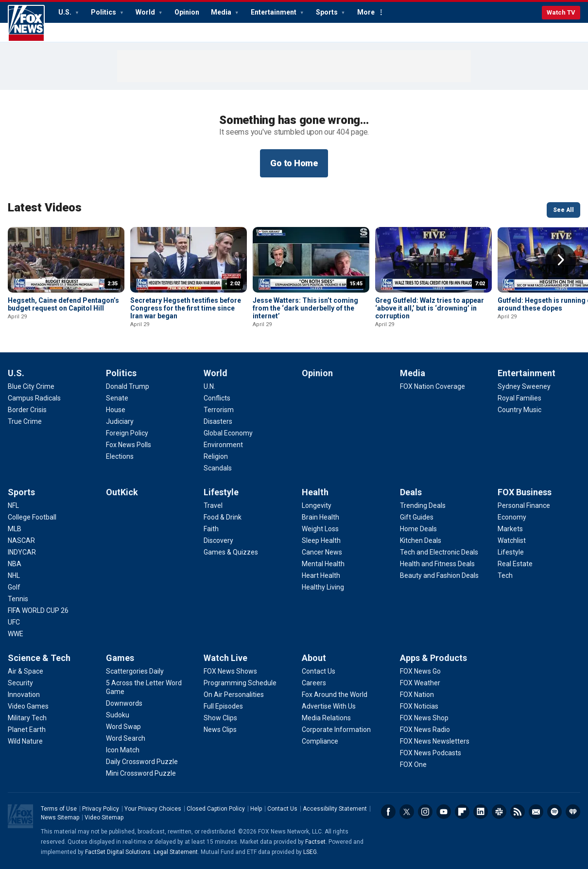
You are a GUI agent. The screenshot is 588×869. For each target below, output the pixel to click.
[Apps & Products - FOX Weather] (420, 683)
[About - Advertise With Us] (329, 706)
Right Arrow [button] (561, 260)
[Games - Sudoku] (118, 715)
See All (563, 210)
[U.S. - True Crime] (25, 421)
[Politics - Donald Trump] (128, 386)
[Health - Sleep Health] (321, 540)
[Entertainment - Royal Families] (519, 398)
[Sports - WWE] (16, 634)
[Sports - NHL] (14, 575)
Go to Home (294, 163)
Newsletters (536, 812)
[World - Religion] (216, 456)
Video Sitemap (104, 817)
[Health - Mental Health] (323, 564)
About (314, 658)
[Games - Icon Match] (123, 750)
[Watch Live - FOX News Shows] (230, 671)
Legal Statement (176, 852)
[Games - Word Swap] (123, 727)
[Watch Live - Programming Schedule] (240, 683)
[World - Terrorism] (219, 410)
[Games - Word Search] (126, 738)
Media (222, 12)
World (146, 12)
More (366, 12)
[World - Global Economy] (228, 433)
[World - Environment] (223, 445)
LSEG (310, 852)
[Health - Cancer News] (322, 552)
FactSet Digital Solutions (118, 852)
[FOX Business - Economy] (512, 517)
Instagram (425, 812)
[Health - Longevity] (317, 505)
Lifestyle (221, 492)
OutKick (122, 492)
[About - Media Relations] (326, 718)
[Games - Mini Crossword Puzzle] (141, 773)
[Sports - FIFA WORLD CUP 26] (38, 610)
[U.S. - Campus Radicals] (34, 398)
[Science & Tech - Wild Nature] (25, 741)
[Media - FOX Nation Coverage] (432, 386)
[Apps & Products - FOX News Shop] (424, 718)
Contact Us (282, 809)
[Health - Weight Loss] (320, 529)
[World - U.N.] (209, 386)
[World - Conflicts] (217, 398)
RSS (518, 812)
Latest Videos (45, 208)
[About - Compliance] (320, 741)
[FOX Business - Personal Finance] (524, 505)
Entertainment (274, 12)
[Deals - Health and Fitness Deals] (437, 564)
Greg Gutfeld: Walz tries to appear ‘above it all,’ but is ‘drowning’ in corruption (430, 308)
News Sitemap (60, 817)
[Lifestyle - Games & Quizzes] (231, 552)
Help (256, 809)
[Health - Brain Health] (320, 517)
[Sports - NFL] (13, 505)
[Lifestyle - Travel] (213, 505)
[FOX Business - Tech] (505, 575)
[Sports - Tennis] (18, 599)
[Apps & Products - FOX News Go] (420, 671)
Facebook (388, 812)
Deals (411, 492)
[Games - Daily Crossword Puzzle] (142, 762)
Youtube (444, 812)
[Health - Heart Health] (321, 575)
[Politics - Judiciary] (120, 421)
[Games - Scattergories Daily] (135, 671)
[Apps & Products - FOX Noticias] (419, 706)
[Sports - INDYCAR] (22, 552)
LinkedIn (481, 812)
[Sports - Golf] (14, 587)
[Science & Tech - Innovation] (24, 695)
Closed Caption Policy (216, 809)
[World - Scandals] (218, 468)
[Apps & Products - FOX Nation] (417, 695)
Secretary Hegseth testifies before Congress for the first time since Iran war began (186, 308)
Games (120, 658)
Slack (499, 812)
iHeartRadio (573, 812)
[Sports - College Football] (32, 517)
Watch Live (225, 658)
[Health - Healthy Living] (323, 587)
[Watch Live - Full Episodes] (223, 706)
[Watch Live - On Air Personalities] (234, 695)
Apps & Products (433, 658)
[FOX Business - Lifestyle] (511, 552)
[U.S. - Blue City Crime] (31, 386)
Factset (315, 842)
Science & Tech (39, 658)
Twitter (407, 812)
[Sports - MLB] (15, 529)
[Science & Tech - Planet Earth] (27, 730)
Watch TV (561, 12)
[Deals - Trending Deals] (423, 505)
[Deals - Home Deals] (418, 529)
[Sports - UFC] (14, 622)
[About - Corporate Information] (336, 730)
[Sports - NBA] (15, 564)
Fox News (26, 23)
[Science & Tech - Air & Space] (26, 671)
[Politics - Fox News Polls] (129, 445)
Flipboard (462, 812)
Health (315, 492)
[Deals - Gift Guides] (417, 517)
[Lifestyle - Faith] (211, 529)
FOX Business (525, 492)
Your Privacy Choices (153, 809)
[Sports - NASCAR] (21, 540)
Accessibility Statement (335, 809)
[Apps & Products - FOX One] (413, 765)
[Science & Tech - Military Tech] (27, 718)
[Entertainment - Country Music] (519, 410)
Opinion (187, 12)
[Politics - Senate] (117, 398)
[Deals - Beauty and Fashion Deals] (439, 575)
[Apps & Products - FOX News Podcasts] (431, 753)
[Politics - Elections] (120, 456)
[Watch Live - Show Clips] (220, 718)
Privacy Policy (101, 809)
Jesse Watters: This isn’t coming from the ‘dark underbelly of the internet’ (305, 308)
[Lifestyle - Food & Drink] (223, 517)
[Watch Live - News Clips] (220, 730)
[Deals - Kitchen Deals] (421, 540)
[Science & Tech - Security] (20, 683)
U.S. (66, 12)
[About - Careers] (314, 683)
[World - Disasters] (218, 421)
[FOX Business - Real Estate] (515, 564)
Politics (104, 12)
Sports (328, 12)
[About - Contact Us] (319, 671)
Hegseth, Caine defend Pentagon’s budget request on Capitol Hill (63, 304)
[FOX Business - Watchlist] (512, 540)
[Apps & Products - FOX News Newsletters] (435, 741)
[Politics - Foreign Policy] (127, 433)
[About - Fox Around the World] (335, 695)
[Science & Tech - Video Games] (28, 706)
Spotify (554, 812)
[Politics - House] (116, 410)
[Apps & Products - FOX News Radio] (425, 730)
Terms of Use (59, 809)
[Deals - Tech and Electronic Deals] (439, 552)
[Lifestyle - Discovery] (218, 540)
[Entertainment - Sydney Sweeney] (524, 386)
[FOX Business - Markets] (510, 529)
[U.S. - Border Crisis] (27, 410)
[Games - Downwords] (124, 703)
